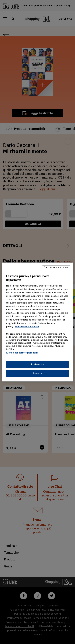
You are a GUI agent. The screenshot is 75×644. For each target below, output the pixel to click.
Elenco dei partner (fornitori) (22, 353)
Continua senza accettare (56, 267)
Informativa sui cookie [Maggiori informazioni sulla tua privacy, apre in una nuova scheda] (27, 327)
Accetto (38, 373)
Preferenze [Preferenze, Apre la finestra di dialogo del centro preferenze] (38, 364)
